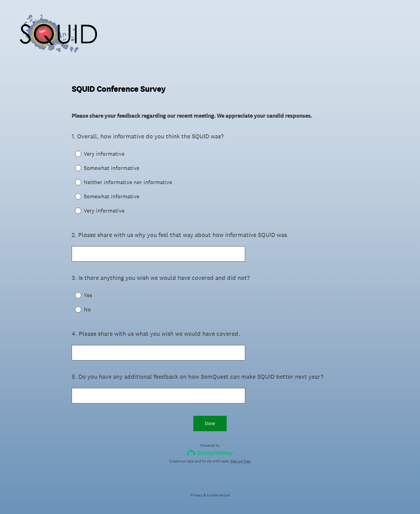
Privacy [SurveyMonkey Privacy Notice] (197, 495)
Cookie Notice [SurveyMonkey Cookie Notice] (218, 495)
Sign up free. (241, 461)
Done (210, 423)
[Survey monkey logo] (210, 452)
